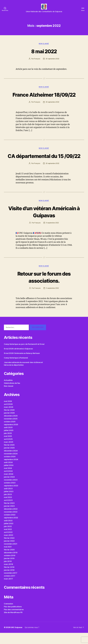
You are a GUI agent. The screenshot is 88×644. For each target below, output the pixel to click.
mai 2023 (8, 508)
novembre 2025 (11, 430)
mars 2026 (9, 418)
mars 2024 (9, 485)
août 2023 (8, 500)
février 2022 (9, 549)
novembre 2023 (11, 491)
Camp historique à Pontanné (16, 369)
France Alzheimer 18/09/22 (44, 98)
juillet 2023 (9, 503)
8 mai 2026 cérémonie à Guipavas (18, 360)
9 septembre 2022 (52, 234)
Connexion (8, 615)
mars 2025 (9, 453)
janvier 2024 (9, 488)
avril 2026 (8, 415)
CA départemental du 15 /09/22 (44, 163)
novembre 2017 (11, 584)
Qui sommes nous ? (33, 639)
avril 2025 (8, 450)
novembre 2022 (11, 523)
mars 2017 (8, 590)
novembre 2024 (11, 465)
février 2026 (9, 421)
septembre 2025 (11, 436)
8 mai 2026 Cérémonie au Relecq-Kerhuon (22, 364)
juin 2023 (8, 506)
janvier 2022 (9, 552)
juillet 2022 (9, 535)
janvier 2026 (9, 424)
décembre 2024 (11, 462)
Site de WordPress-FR (13, 624)
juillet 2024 (9, 476)
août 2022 (8, 532)
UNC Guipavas (17, 639)
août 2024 (8, 474)
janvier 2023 (9, 517)
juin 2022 (8, 538)
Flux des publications (13, 618)
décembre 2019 (11, 564)
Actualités (8, 391)
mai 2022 (8, 540)
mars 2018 (8, 575)
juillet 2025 (9, 442)
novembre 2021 (11, 555)
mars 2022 (8, 546)
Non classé (44, 47)
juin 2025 (8, 444)
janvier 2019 (9, 570)
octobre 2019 (10, 567)
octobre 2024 (10, 468)
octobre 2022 (10, 526)
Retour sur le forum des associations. (44, 288)
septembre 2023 (11, 497)
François (37, 62)
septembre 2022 (11, 529)
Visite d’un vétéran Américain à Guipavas (44, 222)
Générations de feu (12, 394)
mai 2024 (8, 479)
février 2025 (9, 456)
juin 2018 (8, 572)
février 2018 (9, 578)
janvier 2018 (9, 581)
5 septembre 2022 (52, 299)
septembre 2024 (11, 471)
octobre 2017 (10, 587)
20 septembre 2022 (52, 62)
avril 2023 (8, 511)
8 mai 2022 (44, 54)
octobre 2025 (10, 433)
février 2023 (9, 514)
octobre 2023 (10, 494)
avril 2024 (8, 482)
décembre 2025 (11, 427)
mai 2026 (8, 412)
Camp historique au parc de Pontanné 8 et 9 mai (24, 355)
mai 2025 (8, 447)
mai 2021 (8, 558)
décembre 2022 (11, 520)
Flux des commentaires (14, 621)
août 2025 (8, 439)
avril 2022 (8, 543)
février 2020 (9, 561)
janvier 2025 (9, 459)
